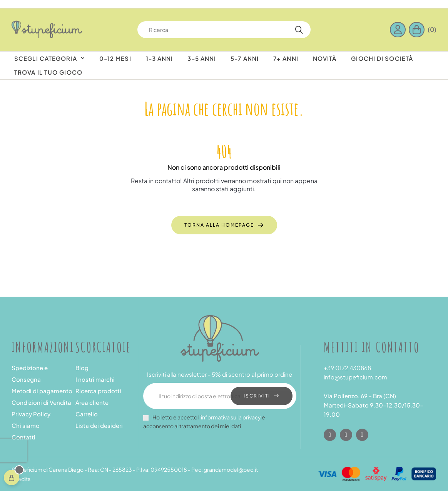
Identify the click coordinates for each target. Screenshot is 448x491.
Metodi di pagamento (42, 391)
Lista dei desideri (99, 425)
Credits (21, 479)
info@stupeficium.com (355, 377)
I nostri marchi (95, 379)
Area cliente (92, 402)
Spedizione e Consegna (30, 373)
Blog (82, 368)
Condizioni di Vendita (41, 402)
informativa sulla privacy (231, 417)
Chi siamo (26, 425)
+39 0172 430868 (347, 368)
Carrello (87, 414)
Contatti (23, 437)
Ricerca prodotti (98, 391)
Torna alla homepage (219, 225)
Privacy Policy (31, 414)
